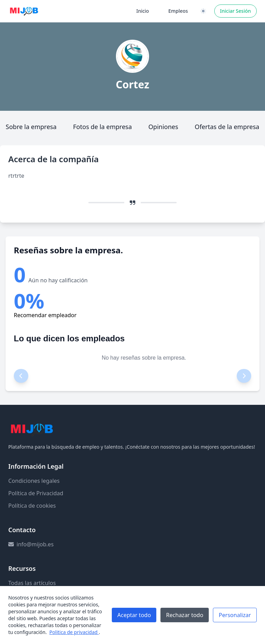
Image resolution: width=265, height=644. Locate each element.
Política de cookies (32, 506)
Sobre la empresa (31, 127)
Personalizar (235, 615)
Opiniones (163, 127)
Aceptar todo (134, 615)
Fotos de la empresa (102, 127)
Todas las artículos (32, 583)
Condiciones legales (34, 481)
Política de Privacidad (36, 493)
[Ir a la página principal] (24, 11)
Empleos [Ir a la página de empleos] (178, 11)
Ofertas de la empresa (227, 127)
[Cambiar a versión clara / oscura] (203, 11)
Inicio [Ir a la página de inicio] (143, 11)
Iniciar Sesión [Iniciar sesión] (235, 11)
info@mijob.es (35, 544)
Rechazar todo (185, 615)
